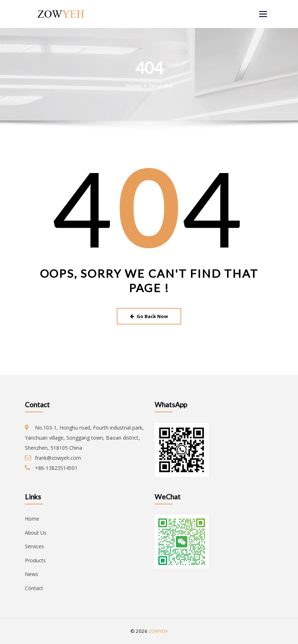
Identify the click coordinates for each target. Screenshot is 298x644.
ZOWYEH (158, 631)
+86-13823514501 (56, 468)
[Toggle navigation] (263, 14)
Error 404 (161, 86)
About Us (36, 533)
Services (34, 546)
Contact (34, 588)
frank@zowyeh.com (58, 458)
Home (134, 86)
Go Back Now (149, 316)
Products (35, 560)
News (32, 574)
